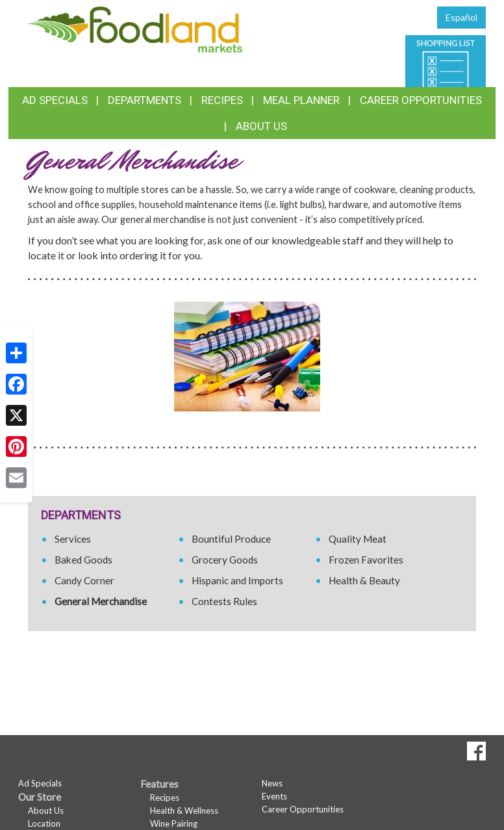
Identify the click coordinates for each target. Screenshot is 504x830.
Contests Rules (224, 601)
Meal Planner (301, 100)
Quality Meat (358, 539)
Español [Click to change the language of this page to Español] (461, 17)
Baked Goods (83, 560)
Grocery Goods (225, 560)
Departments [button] (145, 100)
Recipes (222, 100)
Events (274, 796)
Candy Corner (84, 580)
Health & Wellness (184, 811)
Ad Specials (55, 100)
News (272, 783)
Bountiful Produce (231, 539)
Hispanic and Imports (237, 580)
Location (44, 824)
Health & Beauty (364, 580)
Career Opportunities (421, 100)
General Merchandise (101, 601)
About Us (261, 126)
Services (73, 539)
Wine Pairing (174, 824)
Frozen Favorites (366, 560)
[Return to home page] (135, 28)
